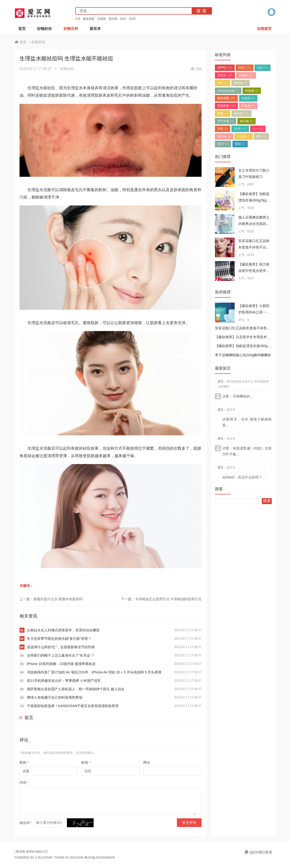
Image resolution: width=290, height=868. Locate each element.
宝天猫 (244, 136)
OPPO (225, 68)
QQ (271, 12)
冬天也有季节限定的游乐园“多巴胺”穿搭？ (59, 639)
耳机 (223, 129)
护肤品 (248, 106)
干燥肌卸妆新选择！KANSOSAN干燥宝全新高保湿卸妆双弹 (73, 706)
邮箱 (86, 762)
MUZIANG (77, 858)
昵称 (24, 762)
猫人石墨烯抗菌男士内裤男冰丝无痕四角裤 (254, 224)
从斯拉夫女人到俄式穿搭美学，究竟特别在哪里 (63, 630)
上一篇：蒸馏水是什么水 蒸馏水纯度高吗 (51, 599)
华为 (223, 83)
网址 (147, 762)
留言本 (95, 29)
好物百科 (71, 29)
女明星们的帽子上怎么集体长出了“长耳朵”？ (61, 655)
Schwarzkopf (228, 91)
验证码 (26, 823)
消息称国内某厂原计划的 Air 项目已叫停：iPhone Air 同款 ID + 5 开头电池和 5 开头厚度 (94, 672)
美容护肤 (226, 106)
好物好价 (44, 29)
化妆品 (248, 98)
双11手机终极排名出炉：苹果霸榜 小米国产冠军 (64, 681)
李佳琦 (241, 83)
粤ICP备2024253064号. (100, 858)
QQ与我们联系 (261, 852)
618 (78, 19)
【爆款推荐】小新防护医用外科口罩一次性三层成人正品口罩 (254, 312)
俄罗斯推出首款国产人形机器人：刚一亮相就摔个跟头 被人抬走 (76, 689)
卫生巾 (225, 75)
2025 (132, 19)
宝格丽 (102, 19)
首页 (22, 29)
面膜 (223, 113)
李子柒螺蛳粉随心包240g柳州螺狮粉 (243, 355)
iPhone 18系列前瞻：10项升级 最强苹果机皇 (61, 664)
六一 (258, 129)
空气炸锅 (226, 121)
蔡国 (240, 144)
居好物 (113, 19)
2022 (123, 19)
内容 (24, 782)
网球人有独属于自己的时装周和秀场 (55, 697)
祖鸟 (261, 136)
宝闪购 (224, 136)
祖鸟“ (223, 144)
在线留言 (264, 29)
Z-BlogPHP (44, 858)
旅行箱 (247, 121)
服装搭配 (89, 19)
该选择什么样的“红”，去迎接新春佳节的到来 (61, 647)
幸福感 (252, 91)
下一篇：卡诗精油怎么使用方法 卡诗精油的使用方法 (161, 599)
